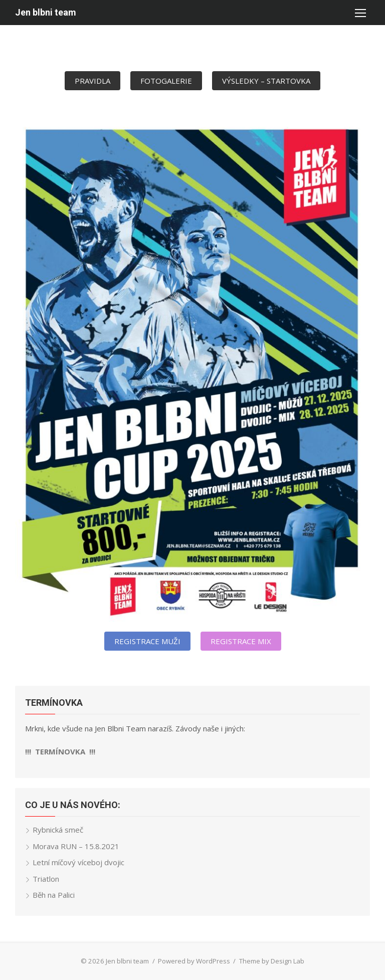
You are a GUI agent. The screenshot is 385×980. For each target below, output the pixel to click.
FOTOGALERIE (166, 81)
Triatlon (46, 879)
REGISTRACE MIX (241, 641)
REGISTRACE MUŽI (147, 641)
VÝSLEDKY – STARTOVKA (266, 81)
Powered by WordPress (194, 961)
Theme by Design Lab (272, 961)
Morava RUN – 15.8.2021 (76, 846)
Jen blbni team (46, 12)
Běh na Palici (54, 895)
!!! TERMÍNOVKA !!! (60, 751)
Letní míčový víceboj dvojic (78, 862)
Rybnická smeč (58, 830)
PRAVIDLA (92, 81)
